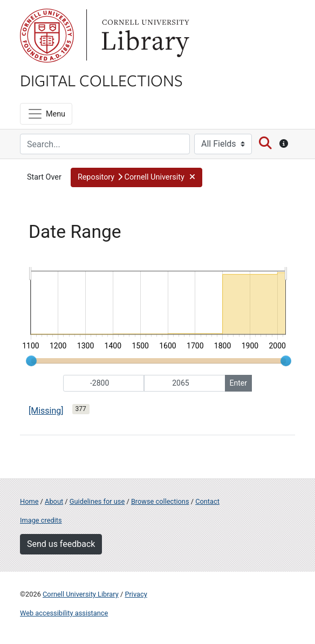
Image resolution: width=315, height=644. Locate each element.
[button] (136, 177)
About (54, 501)
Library (144, 36)
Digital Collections (101, 80)
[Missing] (46, 411)
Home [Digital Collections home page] (29, 501)
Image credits (41, 520)
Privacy (136, 594)
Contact (207, 501)
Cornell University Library (81, 594)
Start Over (44, 177)
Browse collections (160, 501)
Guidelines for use (97, 501)
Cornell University (47, 36)
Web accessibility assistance (64, 613)
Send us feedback (61, 544)
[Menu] (46, 114)
